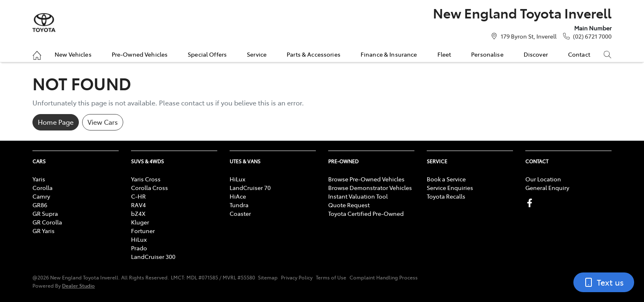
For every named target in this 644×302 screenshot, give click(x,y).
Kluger (140, 222)
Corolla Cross (149, 188)
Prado (139, 248)
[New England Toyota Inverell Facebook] (531, 203)
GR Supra (45, 213)
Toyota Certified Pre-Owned (366, 213)
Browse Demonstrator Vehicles (370, 188)
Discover (536, 54)
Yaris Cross (146, 179)
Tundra (239, 205)
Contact (579, 54)
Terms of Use (331, 277)
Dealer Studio (78, 285)
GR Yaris (44, 231)
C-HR (138, 196)
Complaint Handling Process (384, 277)
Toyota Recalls (446, 196)
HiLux (139, 239)
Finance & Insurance (389, 54)
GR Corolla (47, 222)
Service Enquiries (450, 188)
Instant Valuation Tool (358, 196)
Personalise (487, 54)
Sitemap (268, 277)
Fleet (444, 54)
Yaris (39, 179)
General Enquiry (547, 188)
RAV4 (138, 205)
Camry (41, 196)
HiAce (238, 196)
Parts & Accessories (314, 54)
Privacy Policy (297, 277)
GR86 (40, 205)
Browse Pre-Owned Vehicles (366, 179)
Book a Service (446, 179)
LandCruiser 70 (250, 188)
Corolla (43, 188)
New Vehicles (73, 54)
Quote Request (349, 205)
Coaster (240, 213)
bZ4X (138, 213)
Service (257, 54)
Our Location (543, 179)
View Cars (103, 122)
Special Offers (207, 54)
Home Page (56, 122)
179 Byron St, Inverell (529, 36)
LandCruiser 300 (153, 256)
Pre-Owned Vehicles (140, 54)
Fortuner (143, 231)
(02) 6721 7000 (592, 36)
